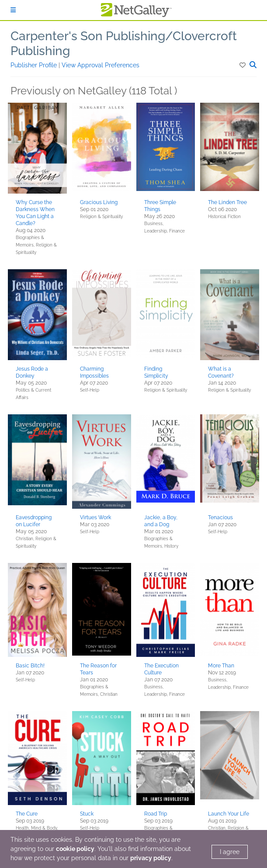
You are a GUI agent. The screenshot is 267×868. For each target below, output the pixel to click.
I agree (230, 852)
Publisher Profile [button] (35, 65)
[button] (243, 65)
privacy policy (151, 858)
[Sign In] (13, 10)
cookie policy (75, 849)
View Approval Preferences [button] (101, 65)
